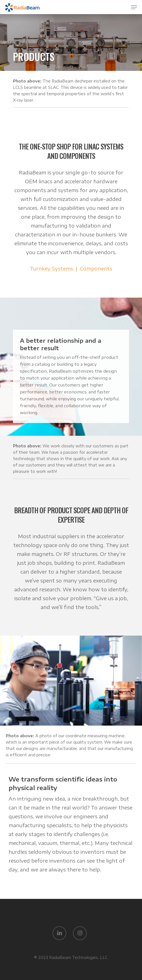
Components (96, 268)
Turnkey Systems (51, 268)
